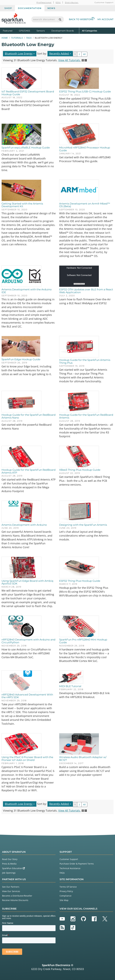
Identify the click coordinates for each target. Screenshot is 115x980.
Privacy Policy (66, 891)
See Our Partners (11, 887)
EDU (58, 2)
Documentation (30, 8)
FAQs (62, 873)
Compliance (66, 896)
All (84, 54)
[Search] (60, 19)
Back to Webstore (82, 19)
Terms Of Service (68, 887)
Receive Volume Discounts (15, 900)
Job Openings (9, 873)
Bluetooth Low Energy (20, 54)
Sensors (41, 31)
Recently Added (60, 54)
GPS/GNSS (24, 31)
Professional (44, 2)
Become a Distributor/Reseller (17, 896)
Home (5, 38)
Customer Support (104, 2)
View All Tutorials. (69, 60)
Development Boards (63, 31)
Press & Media (9, 864)
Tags (29, 38)
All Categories (89, 30)
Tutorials (17, 38)
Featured (10, 30)
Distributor (72, 2)
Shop (8, 8)
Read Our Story (10, 859)
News (51, 8)
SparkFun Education (13, 868)
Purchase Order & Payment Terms (77, 864)
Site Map (64, 900)
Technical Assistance (70, 868)
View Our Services (11, 891)
